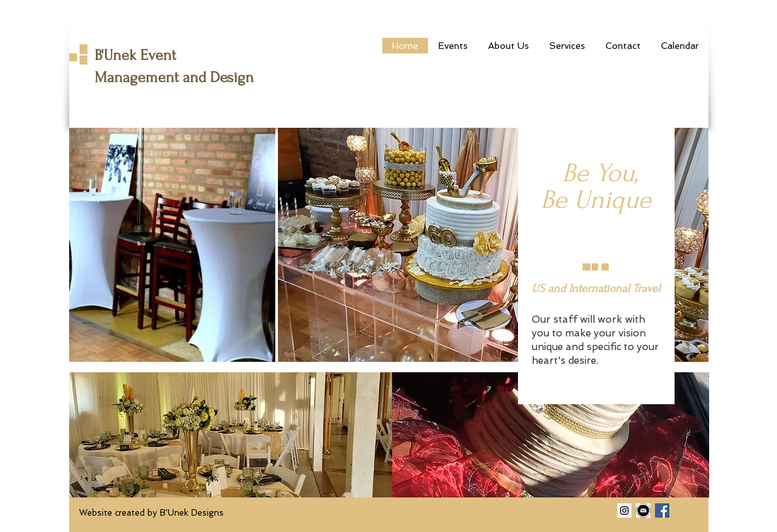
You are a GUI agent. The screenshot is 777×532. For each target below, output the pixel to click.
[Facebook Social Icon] (662, 510)
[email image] (643, 510)
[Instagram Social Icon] (624, 510)
